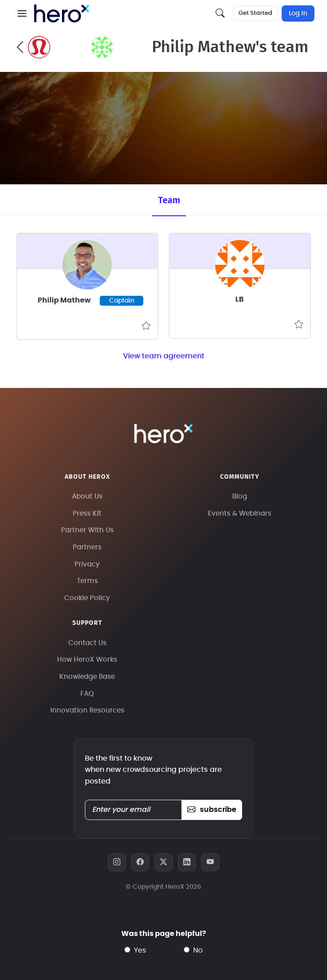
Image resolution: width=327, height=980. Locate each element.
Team (169, 200)
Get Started (255, 13)
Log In (298, 13)
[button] (22, 13)
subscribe (212, 810)
